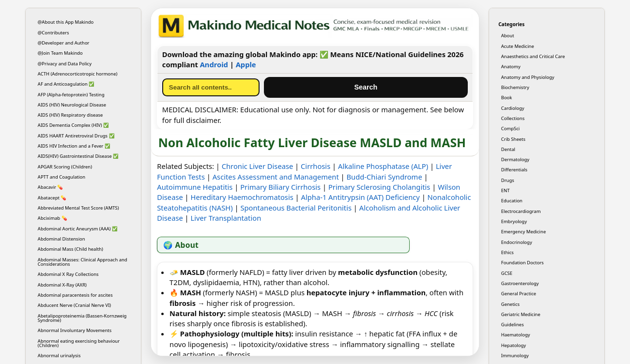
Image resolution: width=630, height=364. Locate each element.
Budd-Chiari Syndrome (384, 177)
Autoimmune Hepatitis (195, 187)
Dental (508, 149)
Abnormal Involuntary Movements (75, 330)
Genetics (510, 304)
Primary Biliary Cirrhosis (280, 187)
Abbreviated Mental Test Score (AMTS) (78, 208)
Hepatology (514, 345)
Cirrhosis (315, 166)
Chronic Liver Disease (258, 166)
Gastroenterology (520, 283)
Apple (246, 64)
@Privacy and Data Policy (65, 64)
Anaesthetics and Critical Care (533, 56)
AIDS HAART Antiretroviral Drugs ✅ (76, 136)
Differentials (514, 170)
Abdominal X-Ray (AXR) (62, 285)
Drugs (508, 180)
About (508, 36)
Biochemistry (515, 87)
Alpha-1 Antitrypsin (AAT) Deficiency (361, 197)
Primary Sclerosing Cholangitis (379, 187)
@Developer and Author (64, 43)
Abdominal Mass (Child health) (70, 249)
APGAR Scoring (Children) (65, 167)
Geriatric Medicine (521, 314)
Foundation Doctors (522, 263)
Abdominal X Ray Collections (68, 274)
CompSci (511, 129)
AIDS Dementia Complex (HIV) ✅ (73, 125)
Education (512, 201)
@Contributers (54, 33)
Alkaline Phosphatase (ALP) (383, 166)
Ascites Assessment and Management (276, 177)
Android (214, 64)
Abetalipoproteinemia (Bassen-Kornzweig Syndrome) (82, 318)
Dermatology (515, 159)
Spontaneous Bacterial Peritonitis (296, 208)
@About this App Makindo (66, 22)
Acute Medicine (518, 46)
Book (507, 98)
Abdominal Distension (61, 239)
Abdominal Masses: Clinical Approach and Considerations (83, 262)
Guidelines (513, 325)
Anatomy (511, 67)
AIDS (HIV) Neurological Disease (72, 105)
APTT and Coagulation (61, 177)
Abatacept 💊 (52, 198)
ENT (506, 190)
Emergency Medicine (524, 232)
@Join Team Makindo (60, 53)
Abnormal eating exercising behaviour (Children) (79, 343)
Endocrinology (517, 242)
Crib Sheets (513, 139)
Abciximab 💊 (53, 218)
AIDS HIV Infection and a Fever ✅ (74, 146)
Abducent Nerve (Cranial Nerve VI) (74, 305)
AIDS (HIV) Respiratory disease (70, 115)
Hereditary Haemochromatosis (242, 197)
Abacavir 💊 (51, 187)
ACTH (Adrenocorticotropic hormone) (78, 74)
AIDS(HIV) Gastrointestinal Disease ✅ (78, 156)
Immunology (515, 356)
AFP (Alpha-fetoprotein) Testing (71, 95)
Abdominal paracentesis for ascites (75, 295)
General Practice (519, 294)
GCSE (507, 273)
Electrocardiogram (521, 211)
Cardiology (513, 108)
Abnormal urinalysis (59, 356)
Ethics (507, 252)
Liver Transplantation (226, 218)
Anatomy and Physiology (528, 77)
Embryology (514, 221)
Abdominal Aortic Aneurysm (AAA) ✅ (78, 229)
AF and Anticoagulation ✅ (66, 84)
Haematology (516, 335)
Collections (513, 118)
